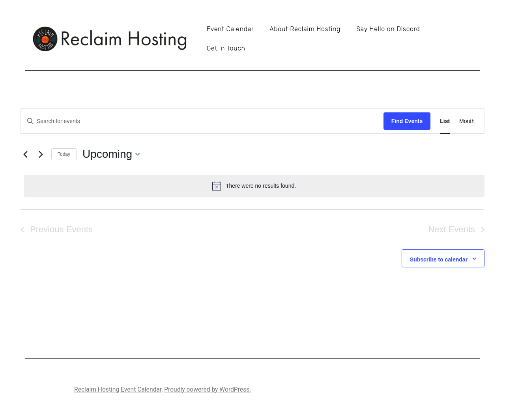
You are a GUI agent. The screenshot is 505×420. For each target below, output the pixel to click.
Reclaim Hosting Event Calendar (118, 389)
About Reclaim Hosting (305, 29)
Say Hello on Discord (388, 29)
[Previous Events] (25, 154)
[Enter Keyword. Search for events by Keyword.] (202, 121)
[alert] (254, 186)
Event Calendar (230, 29)
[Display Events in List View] (445, 121)
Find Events (407, 121)
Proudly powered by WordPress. (208, 389)
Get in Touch (226, 48)
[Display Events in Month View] (467, 121)
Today (64, 154)
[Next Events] (41, 154)
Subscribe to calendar (439, 259)
